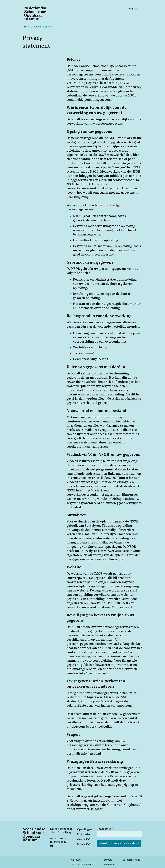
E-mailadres (104, 829)
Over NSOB (84, 840)
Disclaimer (137, 860)
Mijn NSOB (84, 845)
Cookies (127, 860)
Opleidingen (84, 830)
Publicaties (84, 835)
